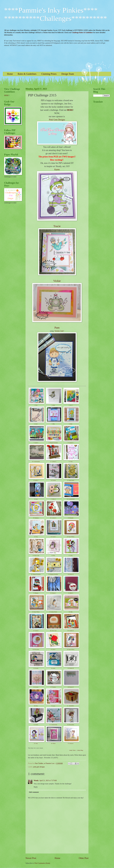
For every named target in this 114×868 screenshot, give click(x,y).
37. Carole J (36, 631)
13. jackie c (36, 480)
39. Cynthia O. (71, 631)
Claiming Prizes (49, 74)
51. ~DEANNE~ (71, 706)
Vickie (57, 281)
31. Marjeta (36, 593)
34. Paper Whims (36, 612)
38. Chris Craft (53, 631)
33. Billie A (71, 593)
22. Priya (36, 537)
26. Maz (53, 556)
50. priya (53, 706)
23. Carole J (53, 537)
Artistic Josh (59, 331)
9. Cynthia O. (71, 443)
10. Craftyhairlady (36, 462)
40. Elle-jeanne (36, 649)
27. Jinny (71, 556)
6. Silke (71, 424)
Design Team (68, 74)
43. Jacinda (36, 668)
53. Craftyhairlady (53, 725)
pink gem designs (39, 767)
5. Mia (53, 424)
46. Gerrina (36, 687)
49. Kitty (36, 706)
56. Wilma (53, 743)
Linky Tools (72, 750)
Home (10, 74)
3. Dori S (71, 405)
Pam (57, 328)
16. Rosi (36, 499)
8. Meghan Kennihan (53, 443)
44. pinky (53, 668)
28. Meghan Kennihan (36, 574)
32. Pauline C (53, 593)
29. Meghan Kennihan (53, 574)
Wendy (36, 781)
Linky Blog (80, 750)
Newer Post (31, 858)
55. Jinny (36, 743)
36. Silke (71, 612)
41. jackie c (53, 649)
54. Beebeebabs (71, 725)
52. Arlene (36, 725)
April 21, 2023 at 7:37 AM (48, 781)
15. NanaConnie (71, 480)
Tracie (57, 226)
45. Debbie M (71, 668)
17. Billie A (53, 499)
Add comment (34, 792)
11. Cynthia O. (53, 462)
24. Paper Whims (71, 537)
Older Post (84, 858)
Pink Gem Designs (57, 120)
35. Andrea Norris (53, 612)
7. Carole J (36, 443)
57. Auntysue (71, 743)
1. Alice (36, 405)
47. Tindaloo (53, 687)
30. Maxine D (71, 574)
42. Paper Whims (71, 649)
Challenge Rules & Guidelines (82, 33)
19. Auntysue (36, 518)
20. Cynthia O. (53, 518)
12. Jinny (71, 462)
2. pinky (53, 405)
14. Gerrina (53, 480)
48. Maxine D (71, 687)
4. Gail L (36, 424)
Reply (36, 787)
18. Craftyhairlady (71, 499)
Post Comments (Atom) (42, 863)
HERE (70, 110)
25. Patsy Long (36, 556)
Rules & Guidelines (27, 74)
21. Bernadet (71, 518)
